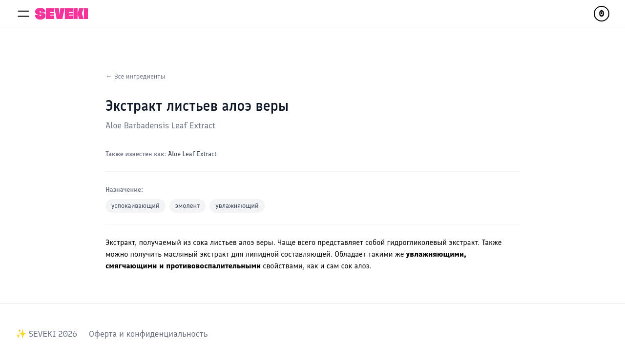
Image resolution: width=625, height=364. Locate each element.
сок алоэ (355, 266)
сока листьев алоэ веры (233, 242)
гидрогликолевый (417, 242)
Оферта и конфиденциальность (148, 334)
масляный (181, 254)
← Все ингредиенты (135, 76)
